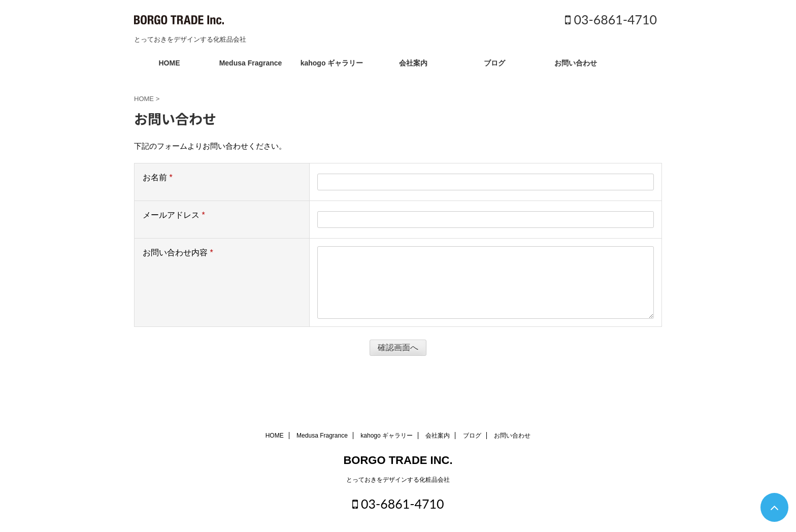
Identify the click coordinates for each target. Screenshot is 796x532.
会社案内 (413, 63)
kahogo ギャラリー (332, 63)
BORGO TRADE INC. (398, 460)
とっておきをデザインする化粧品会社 (398, 480)
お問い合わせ (576, 63)
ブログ (494, 63)
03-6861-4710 (611, 19)
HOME (170, 63)
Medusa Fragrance (251, 63)
